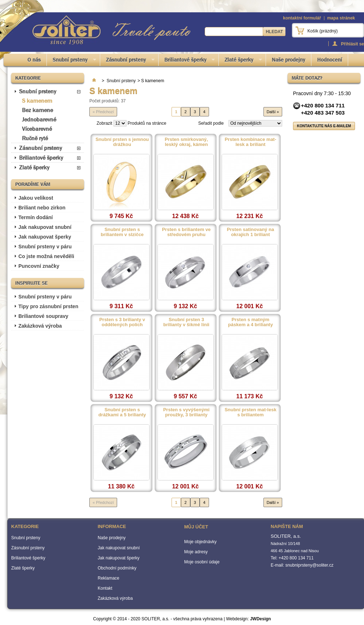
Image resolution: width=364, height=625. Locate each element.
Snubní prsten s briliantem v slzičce (122, 232)
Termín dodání (35, 217)
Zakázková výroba (40, 326)
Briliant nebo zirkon (42, 208)
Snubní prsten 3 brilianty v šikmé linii (186, 322)
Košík (323, 31)
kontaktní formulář (302, 18)
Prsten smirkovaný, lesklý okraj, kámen (186, 142)
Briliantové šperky (187, 61)
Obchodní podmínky (117, 568)
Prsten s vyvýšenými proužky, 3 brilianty (187, 412)
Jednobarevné (39, 119)
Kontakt (105, 588)
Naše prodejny (288, 60)
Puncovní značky (39, 266)
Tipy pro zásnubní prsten (48, 306)
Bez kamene (37, 110)
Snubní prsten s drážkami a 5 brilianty (122, 412)
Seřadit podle (211, 123)
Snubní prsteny (72, 61)
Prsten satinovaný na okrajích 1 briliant (251, 232)
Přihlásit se (352, 44)
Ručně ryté (35, 138)
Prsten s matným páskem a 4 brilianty (250, 322)
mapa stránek (341, 18)
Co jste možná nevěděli (46, 256)
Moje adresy (196, 552)
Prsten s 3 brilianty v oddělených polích (122, 322)
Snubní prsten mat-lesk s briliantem (250, 412)
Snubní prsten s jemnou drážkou (122, 142)
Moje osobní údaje (202, 562)
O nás (34, 60)
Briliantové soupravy (43, 316)
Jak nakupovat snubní (45, 227)
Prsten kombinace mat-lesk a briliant (250, 142)
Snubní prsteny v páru (45, 247)
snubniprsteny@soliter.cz (310, 565)
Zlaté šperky (240, 61)
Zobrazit (104, 123)
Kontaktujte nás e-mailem (324, 126)
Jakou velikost (36, 198)
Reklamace (108, 578)
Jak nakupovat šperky (45, 237)
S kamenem (37, 101)
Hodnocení (330, 60)
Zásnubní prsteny (127, 61)
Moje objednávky (200, 542)
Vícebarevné (37, 129)
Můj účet (196, 527)
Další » (273, 112)
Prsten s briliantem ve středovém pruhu (186, 232)
